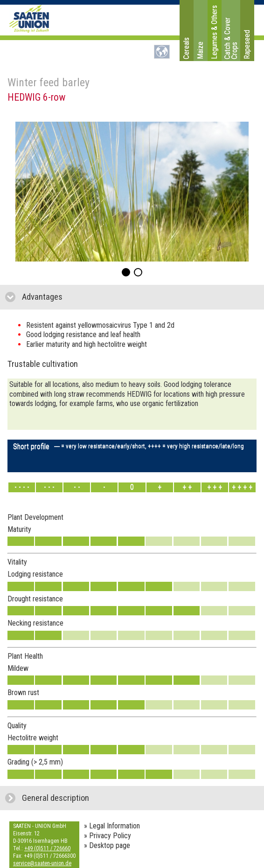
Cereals (186, 48)
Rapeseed (247, 45)
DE (162, 52)
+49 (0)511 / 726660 (47, 848)
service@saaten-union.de (42, 863)
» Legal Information (112, 826)
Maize (200, 50)
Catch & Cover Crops (231, 38)
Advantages (86, 297)
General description (97, 798)
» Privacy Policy (108, 836)
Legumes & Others (214, 32)
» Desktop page (107, 845)
